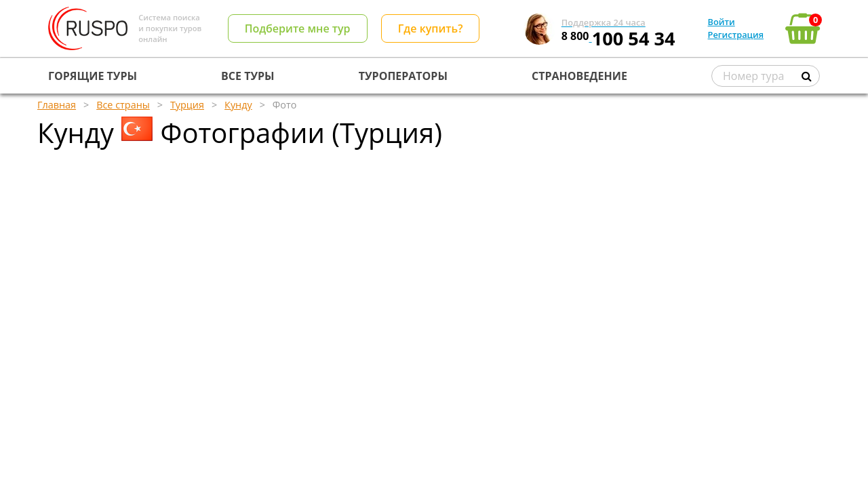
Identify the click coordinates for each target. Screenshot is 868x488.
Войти (722, 22)
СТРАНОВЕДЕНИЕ (579, 76)
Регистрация (736, 35)
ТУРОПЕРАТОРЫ (403, 76)
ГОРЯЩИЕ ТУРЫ (93, 76)
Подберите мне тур (298, 28)
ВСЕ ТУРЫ (248, 76)
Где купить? (431, 28)
